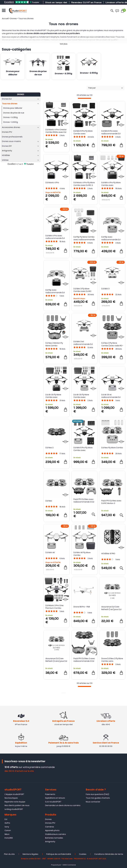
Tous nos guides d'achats (98, 798)
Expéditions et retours (55, 798)
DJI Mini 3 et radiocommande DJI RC (83, 343)
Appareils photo (52, 830)
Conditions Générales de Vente (109, 854)
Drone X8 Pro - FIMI (82, 607)
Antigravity (50, 842)
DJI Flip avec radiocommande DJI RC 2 (55, 291)
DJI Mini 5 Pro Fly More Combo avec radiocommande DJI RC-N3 (83, 449)
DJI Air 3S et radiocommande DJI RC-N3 (111, 396)
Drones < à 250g (63, 74)
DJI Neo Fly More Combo (112, 448)
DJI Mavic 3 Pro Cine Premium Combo (54, 607)
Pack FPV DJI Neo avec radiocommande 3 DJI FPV (84, 501)
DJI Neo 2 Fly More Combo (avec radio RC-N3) (112, 344)
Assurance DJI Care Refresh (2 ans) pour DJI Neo (56, 660)
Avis (62, 135)
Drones (48, 819)
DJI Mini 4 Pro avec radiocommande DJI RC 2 (55, 237)
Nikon (7, 834)
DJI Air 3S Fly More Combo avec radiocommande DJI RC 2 (55, 396)
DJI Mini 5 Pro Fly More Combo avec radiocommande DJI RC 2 (83, 132)
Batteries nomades (54, 838)
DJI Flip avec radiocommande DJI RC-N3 (111, 238)
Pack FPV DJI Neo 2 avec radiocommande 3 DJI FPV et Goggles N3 (84, 660)
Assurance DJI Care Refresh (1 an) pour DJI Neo (111, 608)
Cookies (83, 854)
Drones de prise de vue (38, 73)
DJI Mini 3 (105, 289)
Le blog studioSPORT (14, 809)
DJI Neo (49, 501)
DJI (6, 819)
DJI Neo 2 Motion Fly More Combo (54, 344)
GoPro (7, 823)
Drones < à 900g (89, 73)
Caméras (50, 827)
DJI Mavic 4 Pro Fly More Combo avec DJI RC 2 (84, 184)
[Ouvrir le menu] (4, 10)
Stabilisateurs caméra (55, 834)
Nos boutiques (11, 798)
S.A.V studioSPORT (53, 802)
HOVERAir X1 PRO (108, 554)
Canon (8, 830)
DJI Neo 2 (50, 448)
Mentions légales (30, 854)
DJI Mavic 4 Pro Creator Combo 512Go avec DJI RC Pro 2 (56, 131)
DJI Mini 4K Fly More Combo (82, 554)
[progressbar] (84, 98)
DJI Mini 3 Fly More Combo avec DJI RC (82, 290)
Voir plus (64, 44)
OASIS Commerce (69, 865)
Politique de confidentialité (59, 854)
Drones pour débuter (13, 73)
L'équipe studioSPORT (14, 794)
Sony (7, 827)
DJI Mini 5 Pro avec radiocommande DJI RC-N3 (111, 132)
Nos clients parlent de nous (17, 805)
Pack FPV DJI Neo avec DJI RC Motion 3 (111, 502)
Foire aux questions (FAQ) (97, 794)
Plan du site (9, 854)
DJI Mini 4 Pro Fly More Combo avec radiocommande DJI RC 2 (111, 184)
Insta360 (9, 838)
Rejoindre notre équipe (15, 802)
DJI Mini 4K (50, 553)
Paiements (50, 794)
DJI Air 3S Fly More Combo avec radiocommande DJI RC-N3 (83, 396)
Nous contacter (93, 802)
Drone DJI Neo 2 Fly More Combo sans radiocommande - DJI (112, 660)
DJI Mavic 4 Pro (52, 183)
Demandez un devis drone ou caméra (63, 805)
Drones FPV (50, 823)
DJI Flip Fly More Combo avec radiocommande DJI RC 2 (84, 238)
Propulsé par (56, 865)
